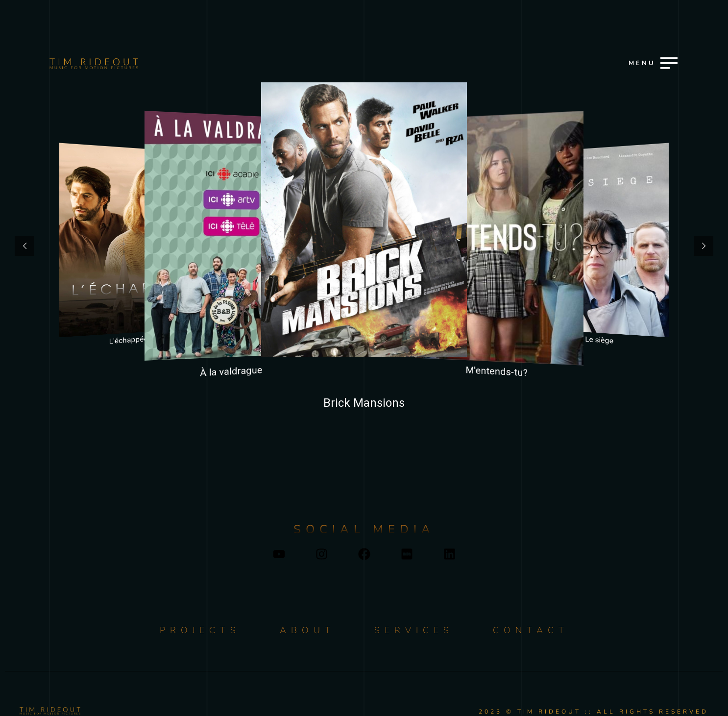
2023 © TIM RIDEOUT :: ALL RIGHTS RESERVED (594, 712)
